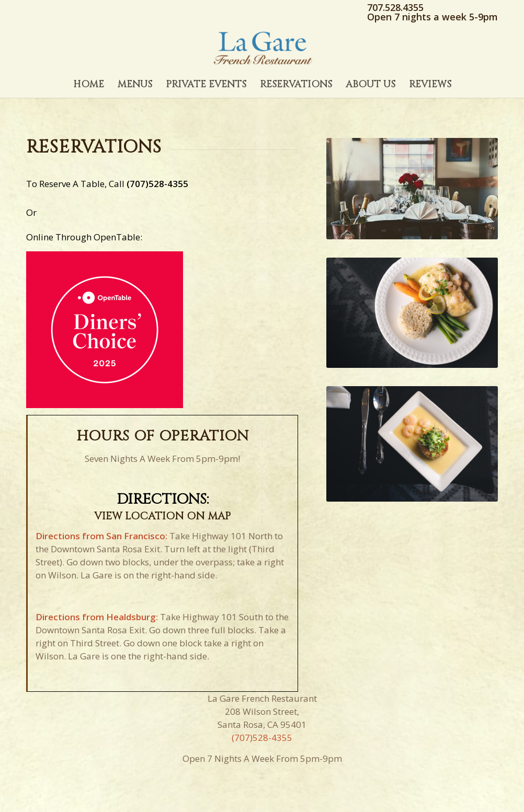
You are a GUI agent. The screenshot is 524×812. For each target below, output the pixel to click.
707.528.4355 (395, 7)
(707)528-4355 (157, 184)
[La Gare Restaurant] (262, 48)
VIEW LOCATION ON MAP (162, 516)
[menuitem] (89, 85)
